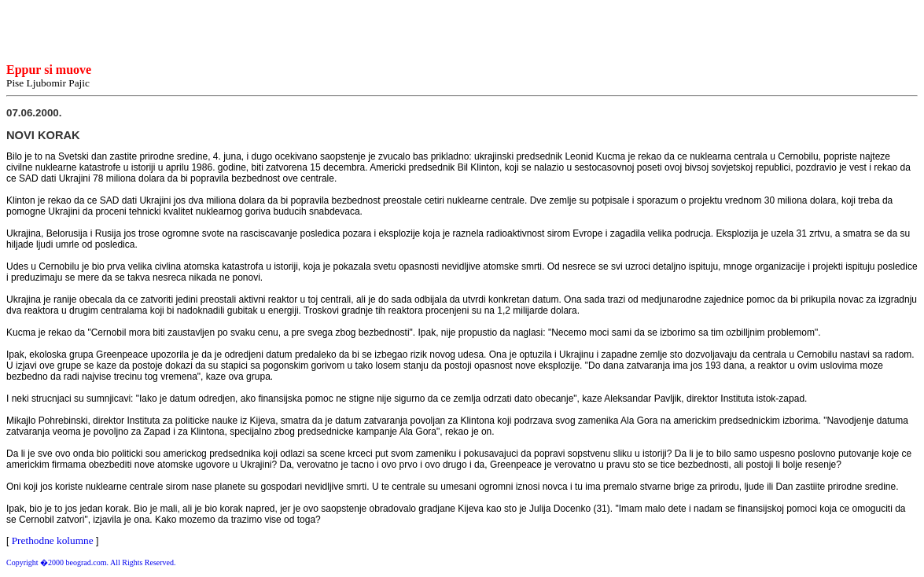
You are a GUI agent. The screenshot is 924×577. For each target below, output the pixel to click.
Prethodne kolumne (53, 540)
